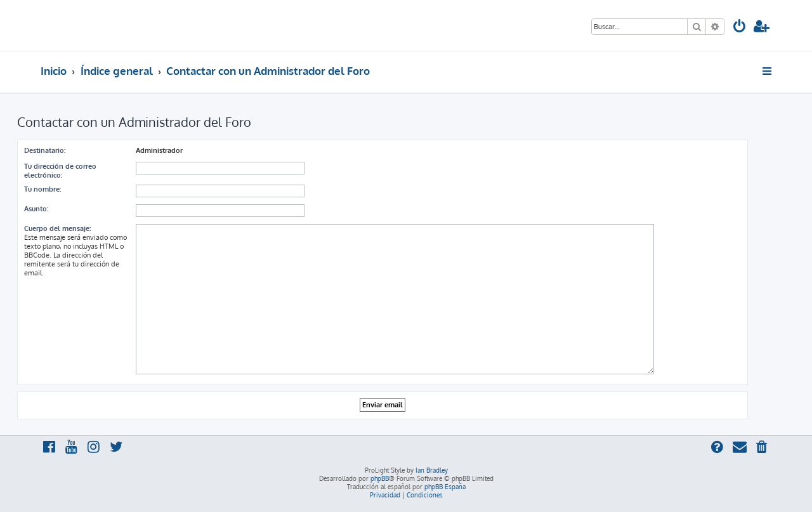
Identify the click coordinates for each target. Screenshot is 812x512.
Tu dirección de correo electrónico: (60, 171)
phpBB (380, 478)
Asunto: (36, 209)
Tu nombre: (43, 189)
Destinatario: (45, 150)
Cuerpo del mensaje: (57, 228)
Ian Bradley (432, 470)
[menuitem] (740, 28)
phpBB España (445, 487)
